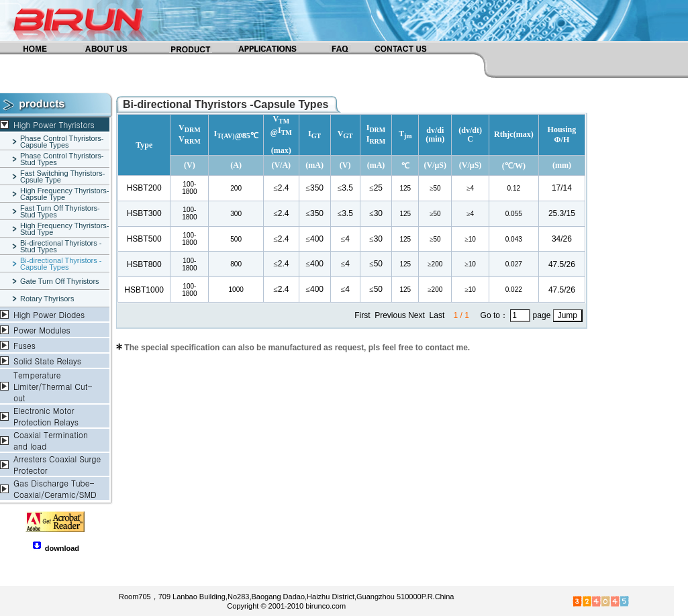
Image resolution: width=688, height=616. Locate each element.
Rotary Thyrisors (47, 299)
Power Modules (42, 330)
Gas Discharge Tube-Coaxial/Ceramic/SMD (55, 489)
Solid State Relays (47, 361)
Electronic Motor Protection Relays (46, 416)
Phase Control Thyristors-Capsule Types (62, 142)
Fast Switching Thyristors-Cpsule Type (62, 176)
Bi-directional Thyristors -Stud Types (61, 246)
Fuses (24, 345)
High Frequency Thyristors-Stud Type (64, 229)
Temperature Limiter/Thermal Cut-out (53, 386)
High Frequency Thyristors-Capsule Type (64, 194)
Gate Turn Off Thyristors (60, 281)
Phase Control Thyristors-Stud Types (62, 159)
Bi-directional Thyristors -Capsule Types (61, 264)
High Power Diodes (49, 314)
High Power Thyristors (54, 124)
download (62, 548)
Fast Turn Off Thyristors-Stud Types (60, 211)
